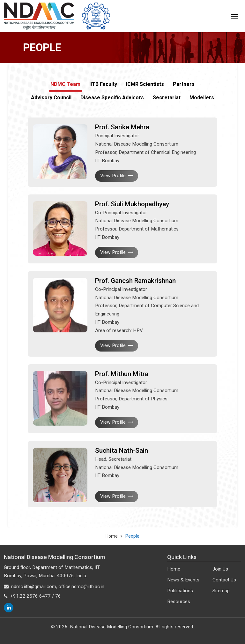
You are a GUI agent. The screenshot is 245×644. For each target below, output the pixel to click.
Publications (180, 591)
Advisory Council (51, 98)
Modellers (202, 98)
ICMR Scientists (145, 84)
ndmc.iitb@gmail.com (34, 587)
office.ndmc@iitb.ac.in (81, 587)
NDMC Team (65, 84)
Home (112, 536)
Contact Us (224, 580)
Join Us (220, 569)
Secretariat (167, 98)
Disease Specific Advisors (112, 98)
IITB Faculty (103, 84)
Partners (184, 84)
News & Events (183, 580)
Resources (179, 602)
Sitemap (221, 591)
